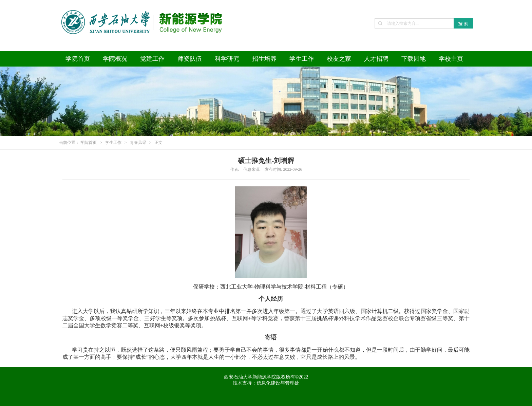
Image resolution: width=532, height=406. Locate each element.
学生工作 (302, 59)
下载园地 (414, 59)
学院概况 (115, 59)
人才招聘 (376, 59)
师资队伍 (190, 59)
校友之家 (339, 59)
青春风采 (138, 143)
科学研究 (227, 59)
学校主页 (451, 59)
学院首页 (78, 59)
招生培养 (264, 59)
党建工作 (152, 59)
